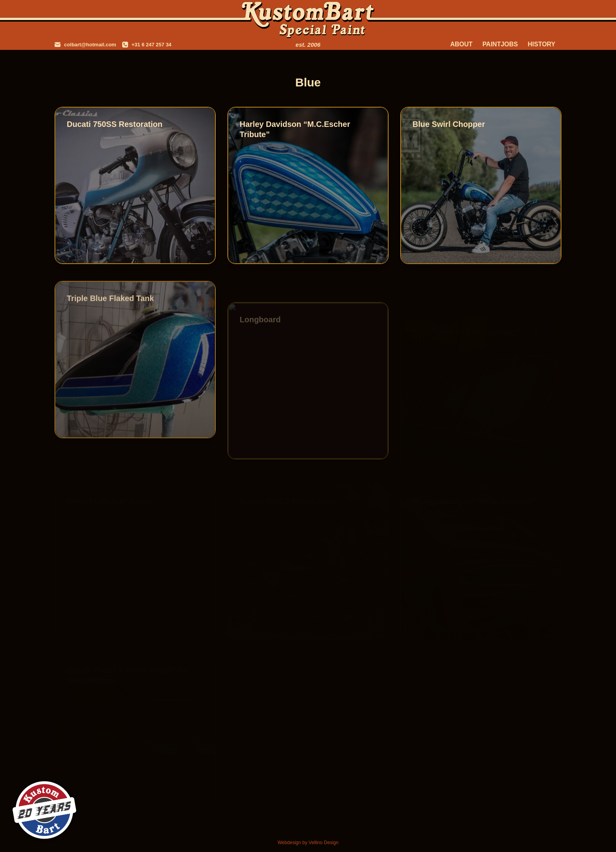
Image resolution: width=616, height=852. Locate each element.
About (461, 44)
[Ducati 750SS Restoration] (135, 185)
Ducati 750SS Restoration (115, 124)
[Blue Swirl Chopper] (481, 185)
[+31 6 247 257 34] (147, 45)
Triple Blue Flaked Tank (110, 305)
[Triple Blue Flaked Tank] (135, 366)
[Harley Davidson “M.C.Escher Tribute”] (308, 185)
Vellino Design (324, 843)
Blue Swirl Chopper (449, 124)
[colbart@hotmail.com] (85, 45)
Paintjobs (500, 44)
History (541, 44)
